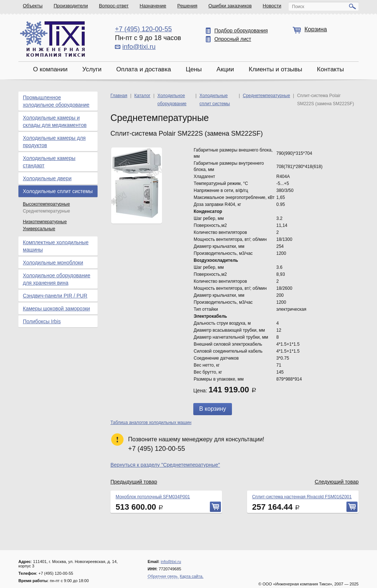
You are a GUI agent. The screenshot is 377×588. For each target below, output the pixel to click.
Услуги (92, 69)
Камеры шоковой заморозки (56, 309)
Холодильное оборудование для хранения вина (57, 279)
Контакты (330, 69)
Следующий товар (337, 482)
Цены (194, 69)
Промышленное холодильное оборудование (56, 101)
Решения (187, 6)
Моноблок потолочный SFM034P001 (153, 497)
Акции (225, 69)
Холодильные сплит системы (58, 191)
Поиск (298, 7)
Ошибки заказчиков (230, 6)
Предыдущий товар (134, 482)
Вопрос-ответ (114, 6)
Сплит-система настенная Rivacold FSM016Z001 (302, 497)
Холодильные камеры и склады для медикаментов (55, 121)
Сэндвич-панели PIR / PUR (55, 296)
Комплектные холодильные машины (56, 246)
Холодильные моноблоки (53, 263)
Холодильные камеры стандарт (49, 162)
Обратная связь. (163, 576)
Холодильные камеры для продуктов (54, 142)
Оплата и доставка (144, 69)
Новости (272, 6)
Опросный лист (233, 39)
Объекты (33, 6)
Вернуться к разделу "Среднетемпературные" (165, 465)
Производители (71, 6)
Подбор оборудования (241, 31)
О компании (50, 69)
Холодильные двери (47, 178)
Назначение (153, 6)
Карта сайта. (191, 576)
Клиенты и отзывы (276, 69)
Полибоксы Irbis (42, 321)
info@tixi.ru (139, 47)
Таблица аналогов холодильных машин (151, 423)
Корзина (316, 29)
